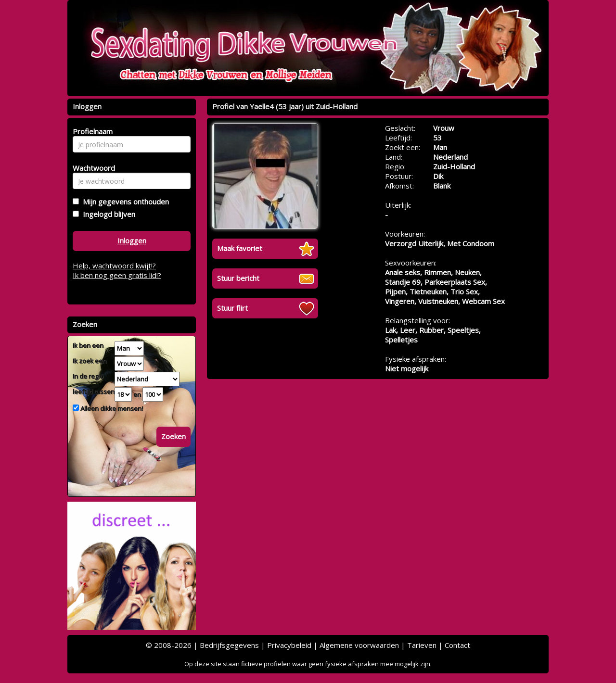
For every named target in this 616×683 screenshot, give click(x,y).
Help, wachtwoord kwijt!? (114, 266)
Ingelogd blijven (107, 214)
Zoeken (173, 436)
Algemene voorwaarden (359, 645)
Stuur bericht (238, 278)
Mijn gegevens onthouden (124, 202)
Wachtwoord (91, 168)
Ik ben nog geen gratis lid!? (117, 275)
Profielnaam (91, 131)
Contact (457, 645)
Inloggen (132, 240)
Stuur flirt (232, 308)
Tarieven (422, 645)
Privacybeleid (289, 645)
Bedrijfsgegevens (229, 645)
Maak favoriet (240, 248)
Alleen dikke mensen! (111, 408)
